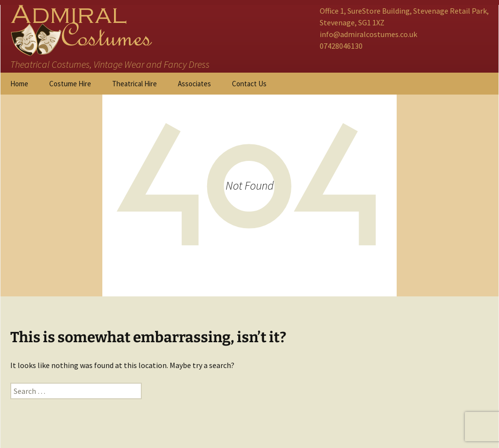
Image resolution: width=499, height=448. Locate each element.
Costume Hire (70, 84)
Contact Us (249, 84)
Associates (194, 84)
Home (19, 84)
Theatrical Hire (134, 84)
